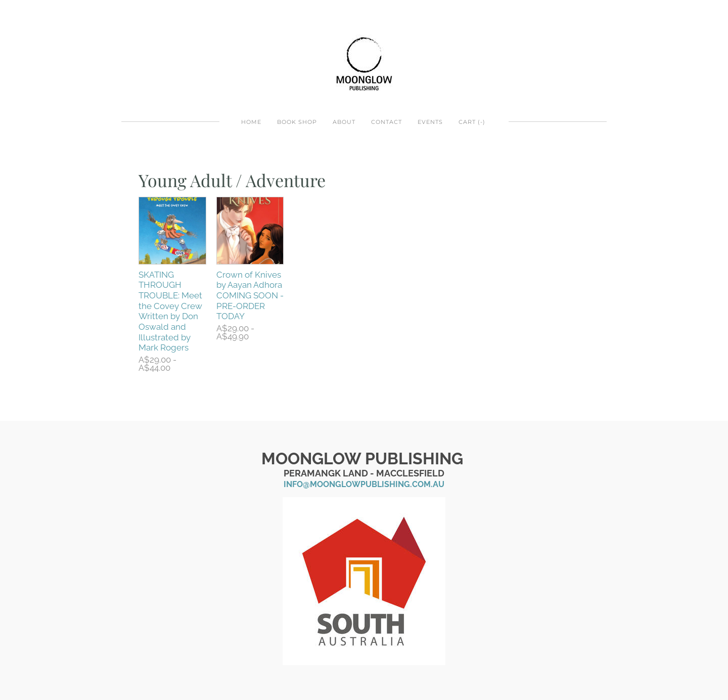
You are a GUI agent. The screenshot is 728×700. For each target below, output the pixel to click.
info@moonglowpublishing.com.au (364, 484)
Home (251, 122)
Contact (386, 122)
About (344, 122)
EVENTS (430, 122)
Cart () (472, 122)
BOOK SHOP (297, 122)
